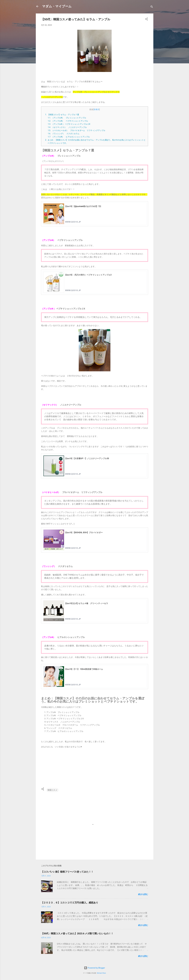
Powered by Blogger (94, 968)
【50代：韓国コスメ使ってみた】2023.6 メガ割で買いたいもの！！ (77, 933)
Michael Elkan (101, 973)
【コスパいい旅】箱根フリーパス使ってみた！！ (67, 872)
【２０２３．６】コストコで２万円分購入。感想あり (70, 903)
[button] (146, 19)
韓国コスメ (52, 790)
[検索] (152, 7)
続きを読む (143, 894)
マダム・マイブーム (57, 6)
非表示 (96, 109)
